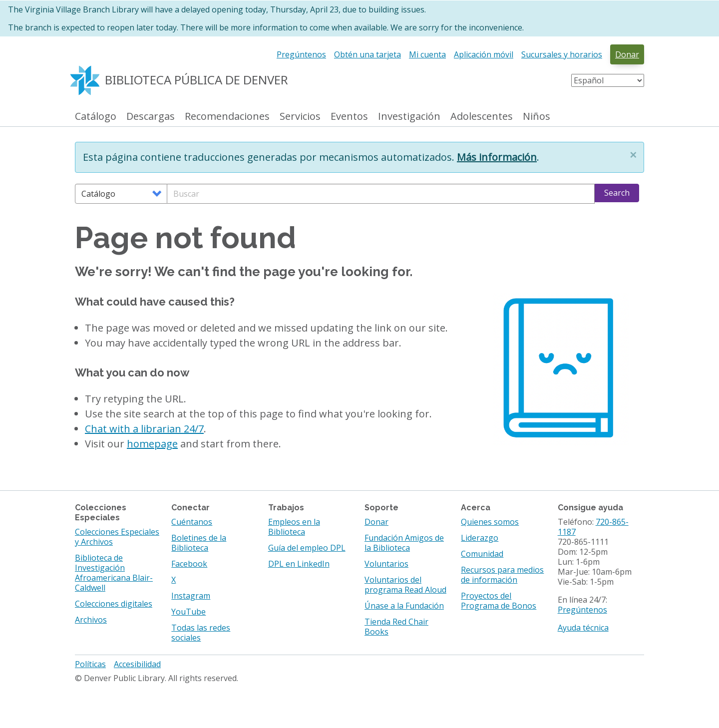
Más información (497, 157)
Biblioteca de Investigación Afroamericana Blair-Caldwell (114, 573)
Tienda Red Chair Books (396, 627)
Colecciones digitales (114, 604)
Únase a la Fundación (404, 606)
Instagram (191, 596)
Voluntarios (386, 564)
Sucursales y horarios (562, 54)
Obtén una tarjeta (367, 54)
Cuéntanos (192, 522)
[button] (633, 155)
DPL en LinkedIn (299, 564)
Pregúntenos (301, 54)
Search (617, 193)
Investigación (409, 117)
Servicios (300, 117)
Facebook (189, 564)
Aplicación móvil (484, 54)
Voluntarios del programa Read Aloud (405, 585)
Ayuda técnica (583, 628)
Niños (537, 117)
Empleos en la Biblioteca (294, 527)
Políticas (90, 664)
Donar (627, 54)
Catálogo (96, 117)
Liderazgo (480, 538)
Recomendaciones (227, 117)
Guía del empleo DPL (307, 548)
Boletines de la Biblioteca (199, 543)
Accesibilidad (137, 664)
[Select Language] (608, 80)
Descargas (151, 117)
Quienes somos (490, 522)
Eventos (349, 117)
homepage (152, 444)
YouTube (188, 612)
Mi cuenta (427, 54)
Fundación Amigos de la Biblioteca (404, 543)
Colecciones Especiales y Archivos (117, 537)
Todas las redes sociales (201, 633)
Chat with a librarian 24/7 (144, 429)
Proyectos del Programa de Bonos (499, 601)
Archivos (91, 620)
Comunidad (482, 554)
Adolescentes (482, 117)
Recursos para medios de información (502, 575)
